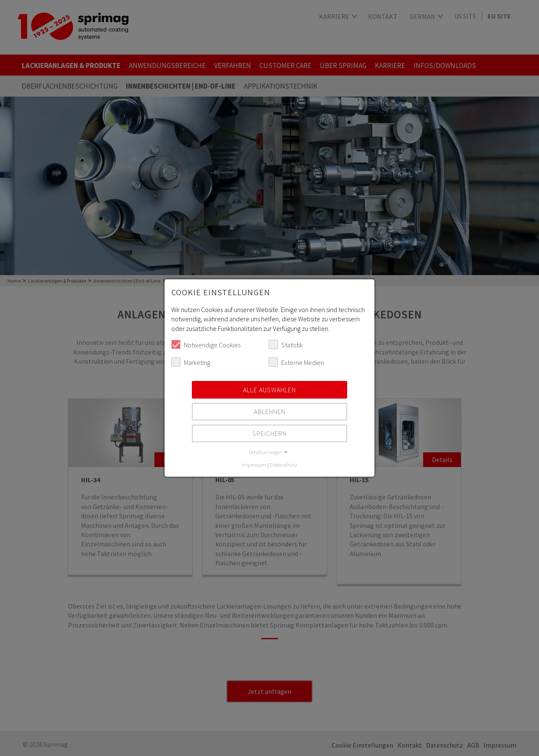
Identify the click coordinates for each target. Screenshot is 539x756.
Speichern (269, 433)
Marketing (191, 362)
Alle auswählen (269, 390)
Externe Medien (296, 362)
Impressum (254, 465)
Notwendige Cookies (206, 344)
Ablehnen (270, 412)
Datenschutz (284, 465)
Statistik (286, 344)
